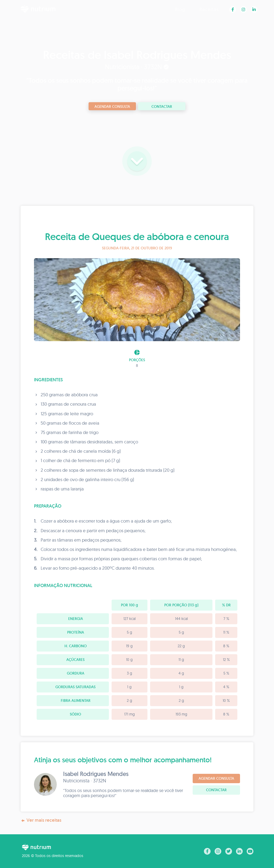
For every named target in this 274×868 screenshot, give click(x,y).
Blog (180, 9)
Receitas (209, 9)
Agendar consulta (112, 106)
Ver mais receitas (41, 820)
